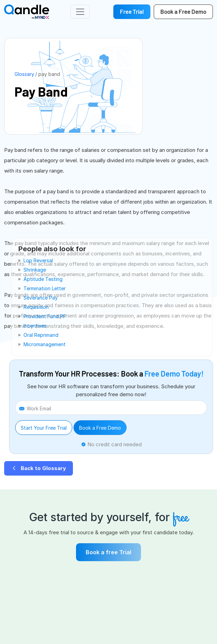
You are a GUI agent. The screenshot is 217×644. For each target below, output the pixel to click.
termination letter (45, 288)
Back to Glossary (39, 468)
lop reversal (38, 260)
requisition (36, 307)
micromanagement (45, 344)
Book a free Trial (108, 552)
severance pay (41, 298)
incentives (35, 326)
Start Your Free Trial (44, 428)
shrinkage (35, 270)
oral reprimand (41, 335)
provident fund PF (45, 316)
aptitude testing (43, 279)
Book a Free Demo (100, 428)
